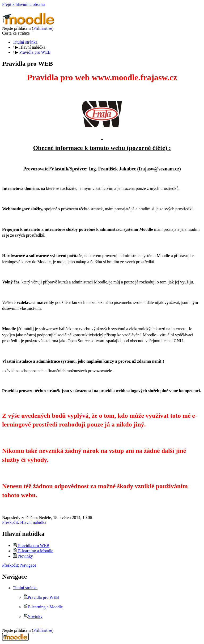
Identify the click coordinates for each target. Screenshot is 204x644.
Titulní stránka (25, 42)
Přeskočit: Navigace (19, 565)
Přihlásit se (43, 28)
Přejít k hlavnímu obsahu (23, 4)
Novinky (23, 556)
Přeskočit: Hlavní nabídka (24, 522)
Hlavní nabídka (32, 47)
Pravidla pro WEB (35, 52)
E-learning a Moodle (33, 551)
